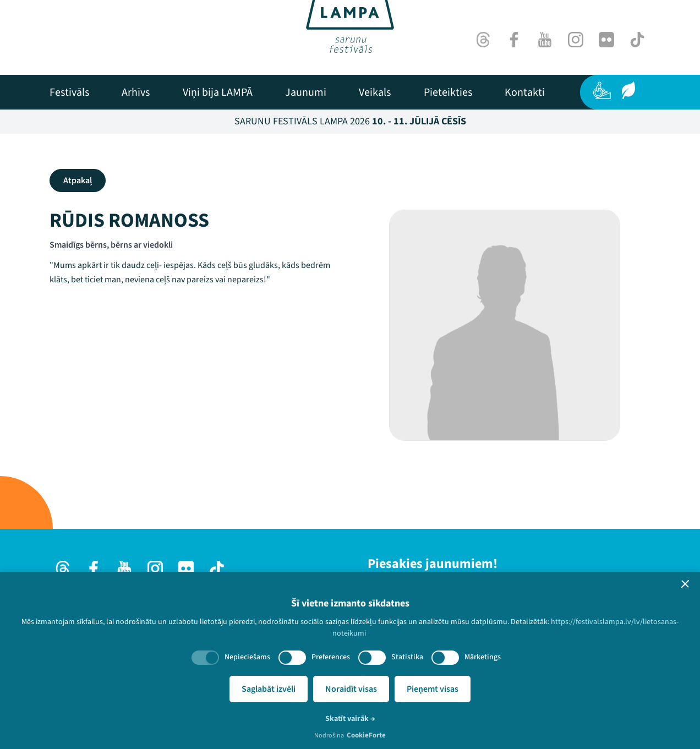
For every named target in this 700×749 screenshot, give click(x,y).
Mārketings (483, 657)
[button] (685, 584)
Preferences (331, 657)
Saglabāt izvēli (269, 689)
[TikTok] (637, 40)
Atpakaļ (78, 181)
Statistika (407, 657)
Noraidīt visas (351, 689)
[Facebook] (514, 40)
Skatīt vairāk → (350, 719)
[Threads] (483, 40)
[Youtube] (545, 40)
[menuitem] (69, 92)
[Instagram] (576, 40)
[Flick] (606, 40)
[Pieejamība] (602, 90)
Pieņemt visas (433, 689)
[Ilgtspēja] (628, 90)
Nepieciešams (247, 657)
